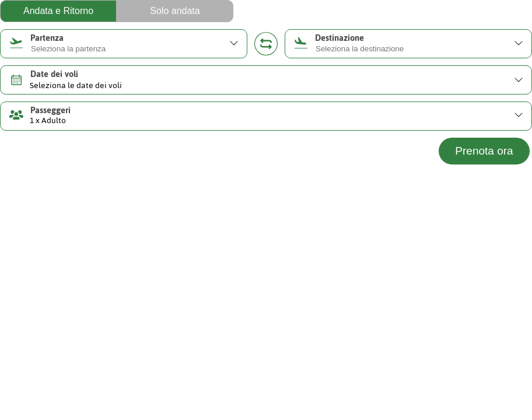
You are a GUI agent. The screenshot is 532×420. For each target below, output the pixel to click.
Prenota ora (484, 151)
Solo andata (175, 11)
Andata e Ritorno (58, 11)
